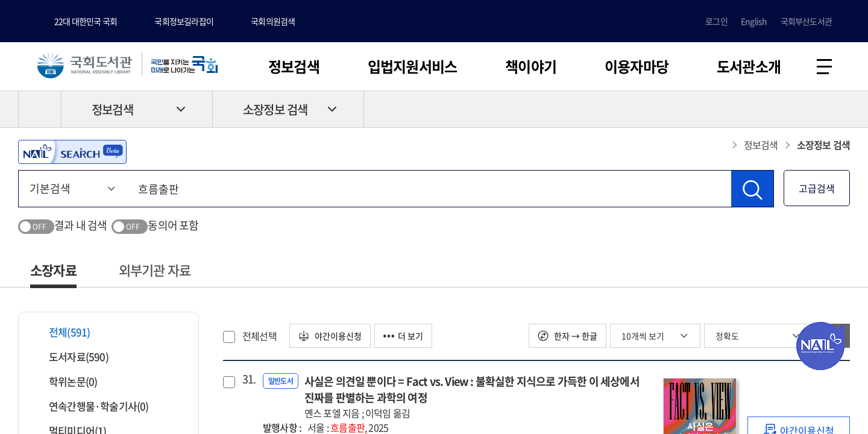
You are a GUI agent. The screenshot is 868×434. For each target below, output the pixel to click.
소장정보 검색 (275, 109)
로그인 (716, 21)
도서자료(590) (71, 357)
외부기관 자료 (155, 270)
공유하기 (841, 109)
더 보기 (403, 336)
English (754, 21)
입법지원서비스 (412, 66)
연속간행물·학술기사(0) (91, 406)
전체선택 (259, 336)
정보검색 (294, 66)
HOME (40, 109)
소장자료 (53, 270)
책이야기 (531, 66)
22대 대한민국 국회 (86, 21)
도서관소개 (749, 66)
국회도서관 (84, 64)
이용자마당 (637, 66)
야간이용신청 (330, 336)
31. (248, 379)
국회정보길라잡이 (184, 21)
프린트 (799, 109)
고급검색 (817, 188)
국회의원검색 (273, 21)
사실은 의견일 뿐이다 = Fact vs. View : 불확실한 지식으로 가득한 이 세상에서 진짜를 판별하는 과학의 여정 (478, 397)
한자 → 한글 (568, 336)
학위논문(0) (65, 381)
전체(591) (62, 332)
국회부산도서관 (806, 21)
